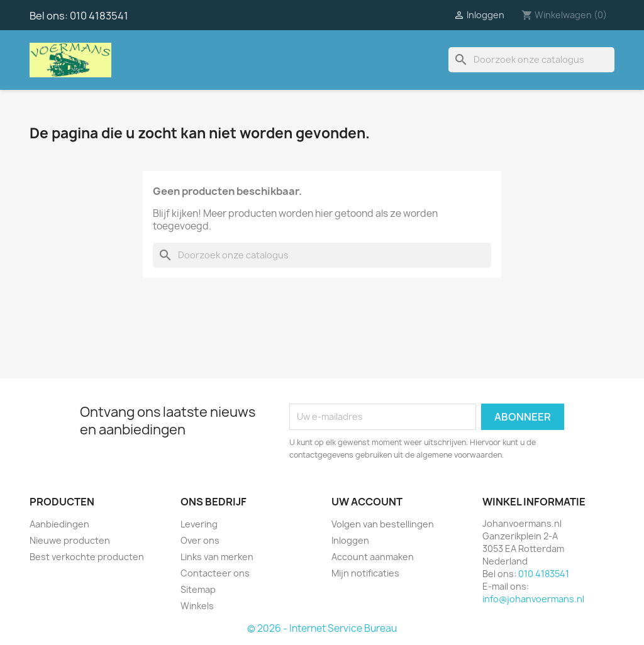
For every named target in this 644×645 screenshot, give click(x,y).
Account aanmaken (373, 557)
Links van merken (217, 557)
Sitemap (198, 589)
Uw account (367, 502)
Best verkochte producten (87, 557)
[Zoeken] (531, 60)
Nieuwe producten (70, 540)
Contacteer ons (215, 573)
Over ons (200, 540)
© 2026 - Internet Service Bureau (322, 628)
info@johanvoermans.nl (533, 599)
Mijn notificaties (365, 573)
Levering (199, 524)
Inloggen (350, 540)
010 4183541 (99, 16)
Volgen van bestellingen (383, 524)
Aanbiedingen (59, 524)
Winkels (197, 606)
